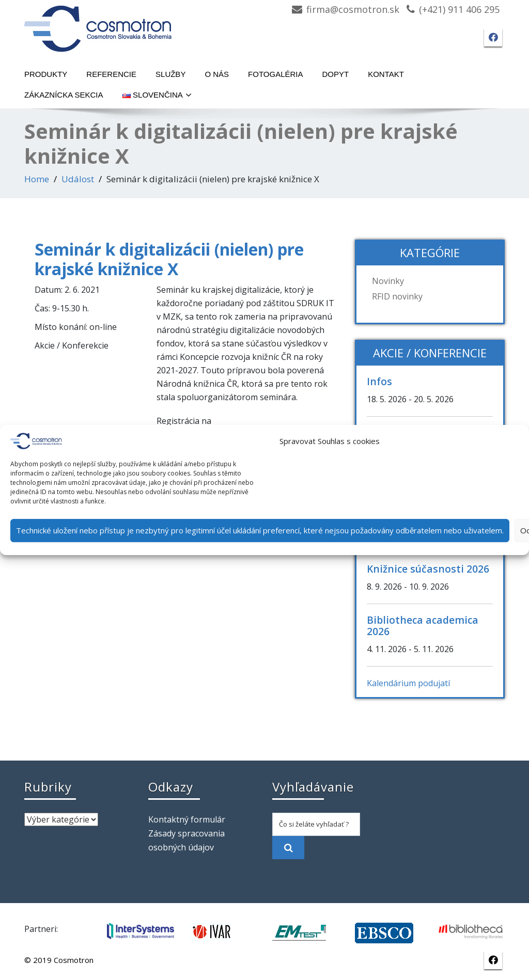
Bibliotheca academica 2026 (423, 626)
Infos (379, 381)
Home (37, 179)
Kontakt (386, 74)
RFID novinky (397, 296)
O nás (217, 74)
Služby (170, 74)
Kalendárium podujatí (408, 683)
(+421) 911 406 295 (459, 9)
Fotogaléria (275, 74)
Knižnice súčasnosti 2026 (428, 569)
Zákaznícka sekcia (64, 95)
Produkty (46, 74)
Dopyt (336, 74)
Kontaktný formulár (187, 819)
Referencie (111, 74)
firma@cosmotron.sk (353, 9)
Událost (78, 179)
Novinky (388, 281)
